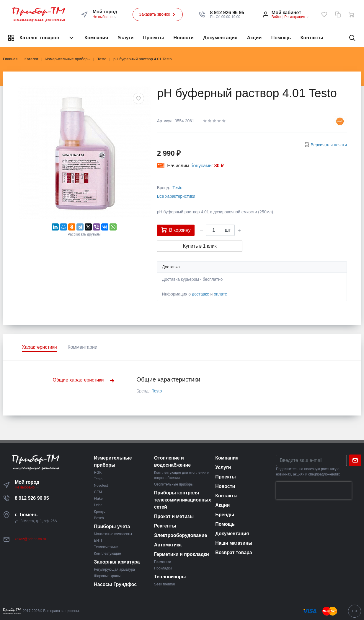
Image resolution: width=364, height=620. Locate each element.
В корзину (176, 230)
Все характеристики (176, 196)
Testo (177, 188)
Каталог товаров (41, 38)
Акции (254, 38)
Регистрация (295, 17)
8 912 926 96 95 (32, 498)
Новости (183, 38)
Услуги (125, 38)
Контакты (312, 38)
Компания (96, 38)
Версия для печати (329, 145)
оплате (220, 294)
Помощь (281, 38)
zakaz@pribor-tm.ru (30, 539)
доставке (201, 294)
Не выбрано (105, 17)
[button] (227, 13)
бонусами (201, 166)
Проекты (154, 38)
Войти (277, 17)
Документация (220, 38)
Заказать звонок (158, 14)
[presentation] (314, 491)
